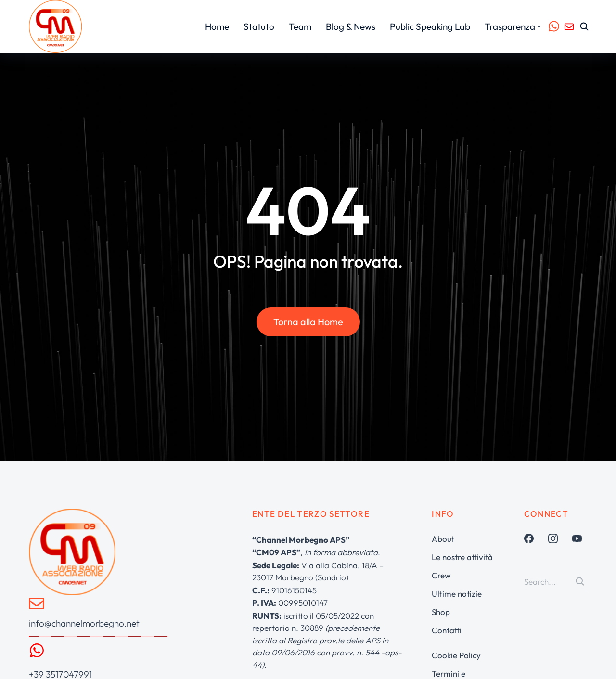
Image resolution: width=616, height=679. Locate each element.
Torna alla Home (308, 323)
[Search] (580, 581)
